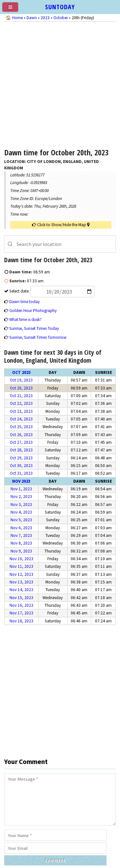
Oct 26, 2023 (21, 435)
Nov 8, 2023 (21, 543)
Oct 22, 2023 (21, 403)
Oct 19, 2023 (21, 380)
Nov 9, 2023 (21, 551)
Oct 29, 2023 (21, 458)
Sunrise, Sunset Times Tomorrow (38, 337)
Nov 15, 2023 (21, 598)
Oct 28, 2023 (21, 450)
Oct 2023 (21, 372)
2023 (45, 18)
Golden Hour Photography (33, 311)
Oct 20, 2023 (21, 388)
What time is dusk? (25, 319)
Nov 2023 (21, 481)
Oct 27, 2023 (21, 442)
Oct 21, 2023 (21, 396)
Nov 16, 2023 (21, 605)
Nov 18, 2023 (21, 621)
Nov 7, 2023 (21, 535)
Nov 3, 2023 (21, 504)
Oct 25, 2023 (21, 427)
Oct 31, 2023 (21, 473)
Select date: (51, 291)
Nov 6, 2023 (21, 528)
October (61, 18)
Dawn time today (24, 302)
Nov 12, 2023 (21, 574)
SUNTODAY (60, 7)
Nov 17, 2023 (21, 613)
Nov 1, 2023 (21, 489)
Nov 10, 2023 (21, 559)
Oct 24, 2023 (21, 419)
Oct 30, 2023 (21, 466)
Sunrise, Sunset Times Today (34, 328)
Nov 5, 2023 (21, 520)
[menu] (13, 10)
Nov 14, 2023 (21, 590)
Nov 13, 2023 (21, 582)
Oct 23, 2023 (21, 411)
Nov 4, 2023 (21, 512)
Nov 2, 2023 (21, 497)
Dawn (32, 18)
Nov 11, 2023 (21, 566)
